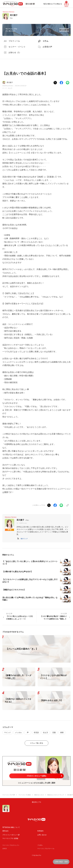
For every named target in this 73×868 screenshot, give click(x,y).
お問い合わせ (42, 835)
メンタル (18, 732)
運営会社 (5, 831)
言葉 (54, 732)
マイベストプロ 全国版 (10, 838)
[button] (24, 539)
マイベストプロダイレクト (11, 845)
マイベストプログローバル (46, 849)
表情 (62, 732)
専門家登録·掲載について (11, 827)
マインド (7, 732)
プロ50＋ (40, 845)
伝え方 (10, 88)
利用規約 (40, 831)
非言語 (36, 732)
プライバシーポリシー (10, 835)
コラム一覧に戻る (36, 743)
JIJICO (5, 849)
